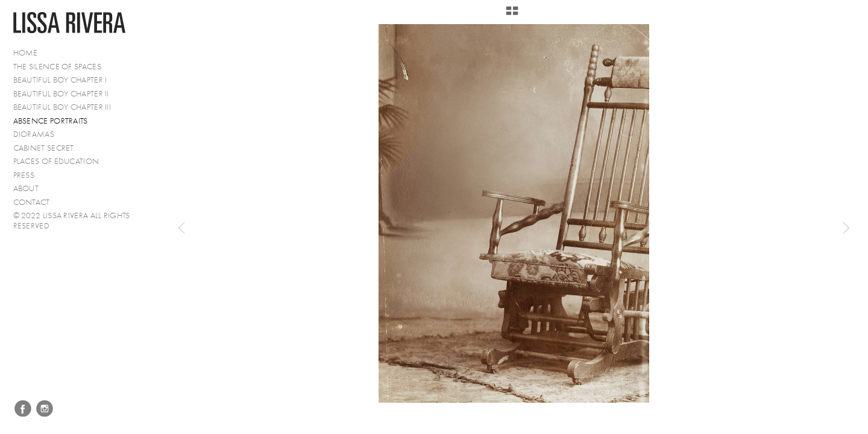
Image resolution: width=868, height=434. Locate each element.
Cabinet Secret (44, 148)
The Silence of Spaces (57, 67)
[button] (512, 15)
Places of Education (56, 161)
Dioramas (34, 134)
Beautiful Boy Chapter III (62, 107)
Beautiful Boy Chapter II (61, 94)
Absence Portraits (51, 121)
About (26, 188)
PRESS (24, 175)
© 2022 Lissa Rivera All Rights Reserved (72, 221)
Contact (32, 202)
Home (26, 53)
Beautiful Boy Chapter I (60, 80)
